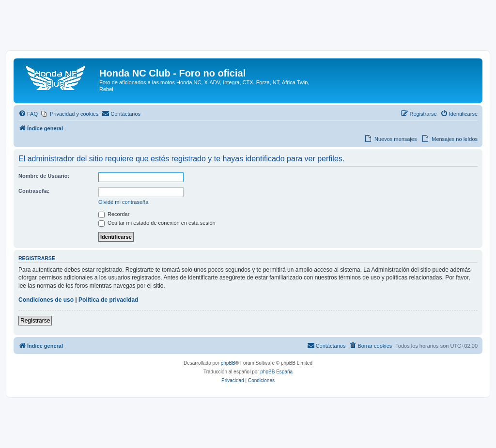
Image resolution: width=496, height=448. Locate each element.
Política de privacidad (108, 300)
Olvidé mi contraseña (123, 202)
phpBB (228, 363)
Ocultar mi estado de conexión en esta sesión (157, 223)
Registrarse (35, 321)
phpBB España (276, 372)
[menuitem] (28, 114)
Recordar (114, 214)
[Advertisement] (248, 28)
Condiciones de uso (46, 300)
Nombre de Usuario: (44, 176)
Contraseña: (34, 191)
